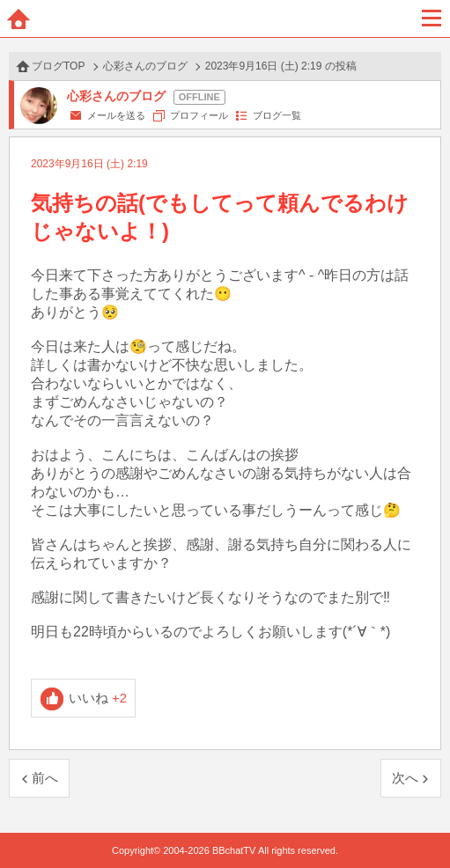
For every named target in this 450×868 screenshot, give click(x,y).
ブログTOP (58, 66)
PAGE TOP (419, 821)
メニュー (432, 18)
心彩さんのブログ (145, 66)
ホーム (18, 18)
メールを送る (116, 115)
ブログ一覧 (277, 115)
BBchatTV (225, 18)
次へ (405, 778)
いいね (98, 698)
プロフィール (199, 115)
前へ (45, 778)
